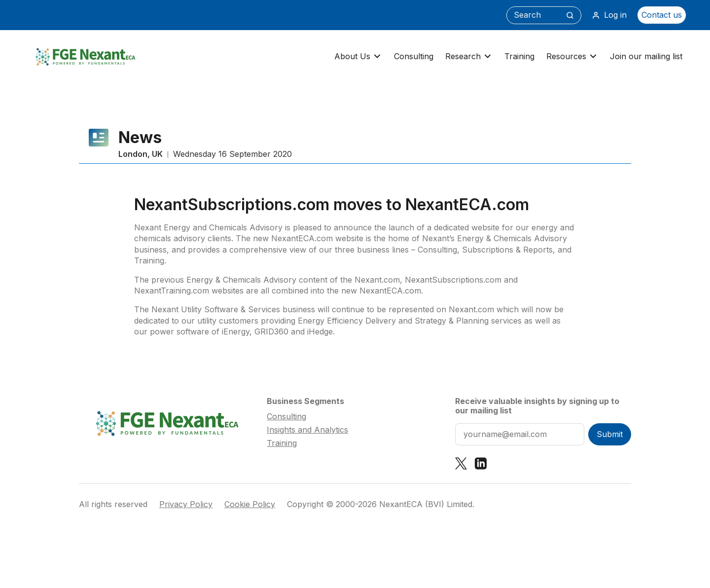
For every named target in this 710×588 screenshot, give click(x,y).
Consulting (414, 56)
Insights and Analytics (307, 430)
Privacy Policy (186, 504)
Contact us (662, 15)
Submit (610, 434)
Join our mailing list (646, 56)
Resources (572, 56)
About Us (358, 56)
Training (519, 56)
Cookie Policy (250, 504)
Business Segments (305, 401)
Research (469, 56)
